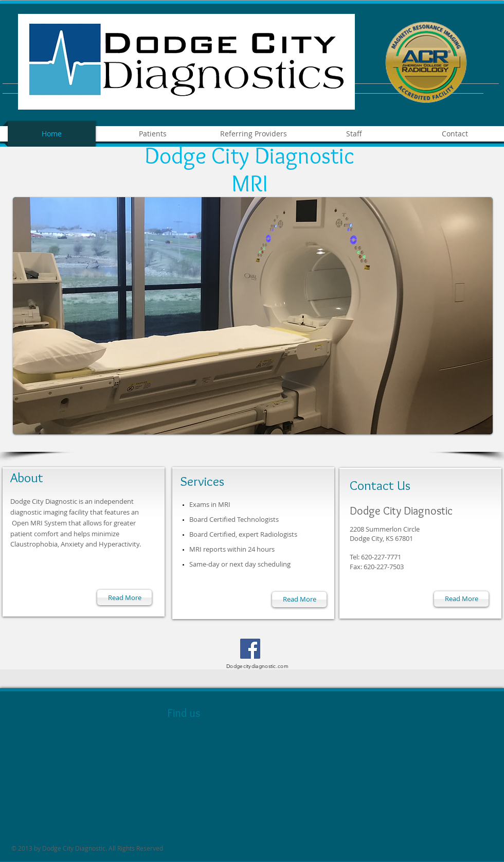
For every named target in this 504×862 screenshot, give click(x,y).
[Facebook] (250, 649)
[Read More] (124, 597)
